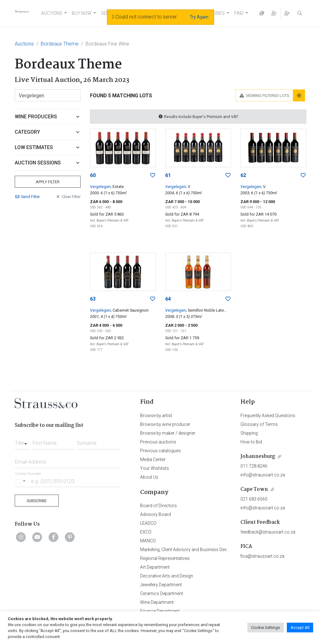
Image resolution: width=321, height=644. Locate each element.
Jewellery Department (161, 585)
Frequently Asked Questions (268, 416)
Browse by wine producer (165, 424)
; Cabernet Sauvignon (130, 310)
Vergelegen (100, 187)
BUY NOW (82, 13)
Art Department (155, 567)
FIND (239, 13)
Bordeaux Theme (60, 44)
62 (243, 175)
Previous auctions (158, 442)
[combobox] (22, 441)
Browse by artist (156, 416)
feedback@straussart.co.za (268, 532)
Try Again (199, 17)
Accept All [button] (300, 628)
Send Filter (27, 197)
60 (93, 175)
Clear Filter (68, 197)
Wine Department (157, 602)
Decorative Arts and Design (167, 576)
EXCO (146, 532)
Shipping (249, 433)
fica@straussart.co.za (262, 556)
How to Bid (251, 442)
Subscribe (37, 501)
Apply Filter (48, 182)
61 (168, 175)
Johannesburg (258, 456)
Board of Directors (158, 506)
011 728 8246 (254, 466)
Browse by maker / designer (168, 433)
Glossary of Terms (259, 424)
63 (93, 299)
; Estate (117, 187)
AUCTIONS (52, 13)
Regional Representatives (165, 558)
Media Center (153, 459)
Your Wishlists (155, 468)
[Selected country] (21, 481)
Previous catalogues (160, 451)
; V (188, 187)
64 (168, 299)
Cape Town (254, 489)
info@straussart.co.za (263, 475)
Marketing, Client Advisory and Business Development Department (205, 550)
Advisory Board (155, 514)
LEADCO (148, 523)
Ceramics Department (162, 593)
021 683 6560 (254, 499)
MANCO (148, 541)
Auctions (24, 44)
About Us (149, 477)
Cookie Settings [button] (266, 628)
